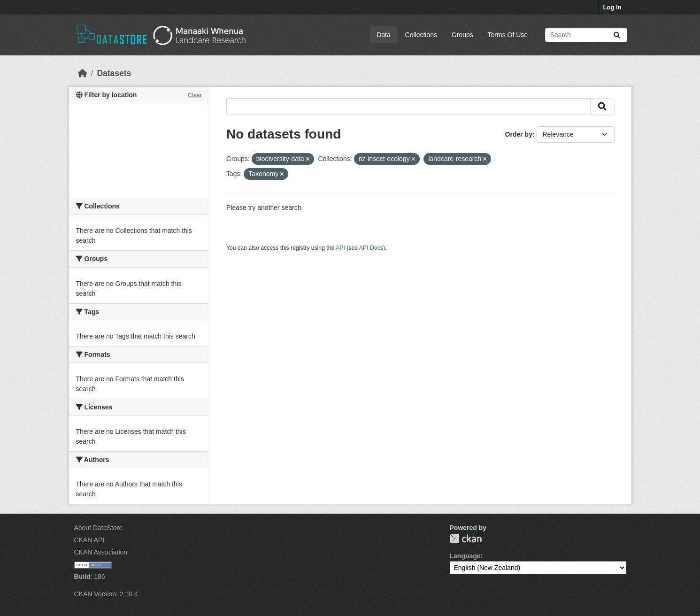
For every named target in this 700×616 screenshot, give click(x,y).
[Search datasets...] (586, 35)
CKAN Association (101, 552)
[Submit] (617, 35)
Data (384, 35)
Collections (421, 35)
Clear (195, 95)
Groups (462, 35)
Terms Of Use (508, 35)
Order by (519, 134)
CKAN (466, 539)
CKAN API (89, 540)
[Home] (83, 73)
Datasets (114, 73)
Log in (612, 7)
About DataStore (99, 528)
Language (465, 556)
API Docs (371, 248)
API (340, 248)
